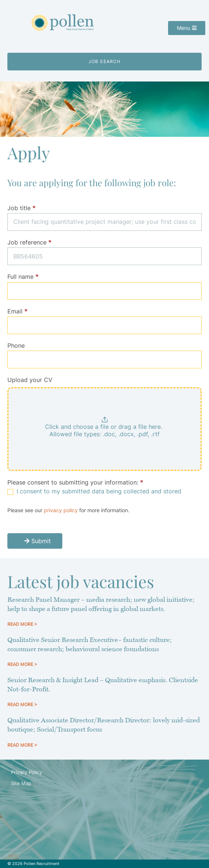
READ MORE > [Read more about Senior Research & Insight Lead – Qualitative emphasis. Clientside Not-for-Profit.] (22, 704)
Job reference (29, 242)
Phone (16, 346)
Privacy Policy (27, 772)
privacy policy (61, 510)
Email (17, 311)
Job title (21, 208)
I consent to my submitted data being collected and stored (94, 491)
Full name (23, 277)
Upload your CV (30, 380)
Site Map (21, 783)
